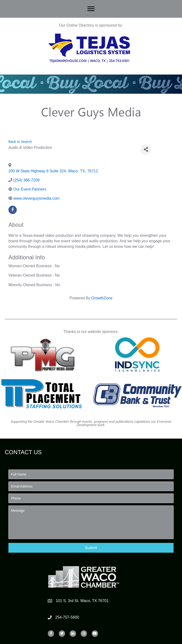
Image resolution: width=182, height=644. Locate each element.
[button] (91, 548)
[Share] (146, 149)
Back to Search (20, 142)
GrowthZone (102, 298)
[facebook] (13, 210)
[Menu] (91, 9)
